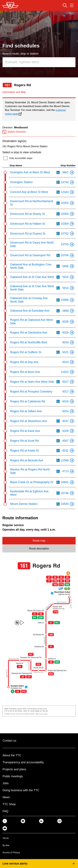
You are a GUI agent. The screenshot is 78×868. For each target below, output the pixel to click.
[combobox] (39, 62)
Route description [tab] (39, 549)
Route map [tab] (39, 541)
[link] (5, 821)
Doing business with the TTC (21, 790)
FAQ (5, 811)
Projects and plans (14, 769)
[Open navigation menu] (72, 5)
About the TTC (12, 755)
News (6, 797)
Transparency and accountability (23, 762)
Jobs (6, 783)
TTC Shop (9, 804)
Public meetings (13, 776)
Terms (6, 838)
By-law (6, 845)
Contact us (9, 741)
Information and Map (14, 92)
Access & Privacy (11, 852)
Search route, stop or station (20, 54)
